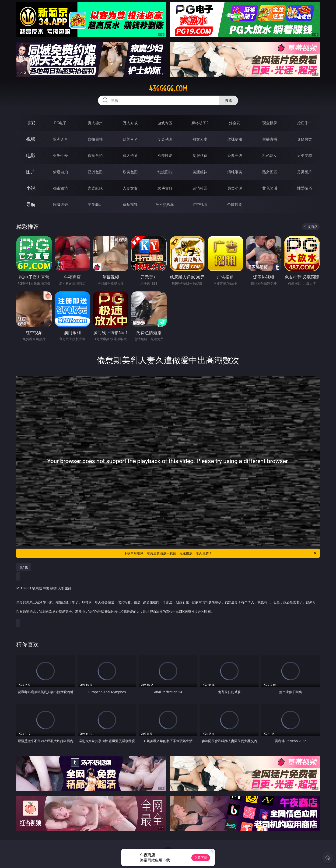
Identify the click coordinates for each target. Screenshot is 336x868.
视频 (31, 139)
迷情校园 (200, 188)
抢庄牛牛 (304, 123)
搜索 (229, 100)
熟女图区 (270, 172)
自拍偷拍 (95, 139)
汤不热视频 (165, 204)
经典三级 (235, 156)
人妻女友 (130, 188)
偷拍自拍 (95, 156)
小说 (31, 188)
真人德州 (95, 123)
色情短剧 (235, 204)
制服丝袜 (200, 156)
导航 (31, 204)
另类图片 (304, 172)
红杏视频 (200, 204)
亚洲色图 (95, 172)
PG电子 (60, 123)
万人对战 (130, 123)
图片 (31, 172)
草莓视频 (130, 204)
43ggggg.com (168, 89)
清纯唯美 (235, 172)
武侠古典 (165, 188)
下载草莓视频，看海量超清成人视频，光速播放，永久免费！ (221, 553)
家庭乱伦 (95, 188)
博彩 (31, 123)
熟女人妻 (200, 139)
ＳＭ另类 (304, 139)
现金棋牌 (270, 123)
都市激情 (60, 188)
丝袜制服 (235, 139)
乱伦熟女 (270, 156)
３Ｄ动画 (165, 139)
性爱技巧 (304, 188)
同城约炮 (60, 204)
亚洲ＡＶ (60, 139)
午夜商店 (95, 204)
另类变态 (304, 156)
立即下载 (201, 858)
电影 (31, 155)
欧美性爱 (165, 156)
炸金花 (235, 123)
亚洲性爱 (60, 156)
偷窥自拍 (60, 172)
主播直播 (270, 139)
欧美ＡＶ (130, 139)
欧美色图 (130, 172)
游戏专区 (165, 123)
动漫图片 (165, 172)
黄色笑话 (270, 188)
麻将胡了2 (200, 123)
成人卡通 (130, 156)
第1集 (24, 567)
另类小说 (235, 188)
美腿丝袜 (200, 172)
